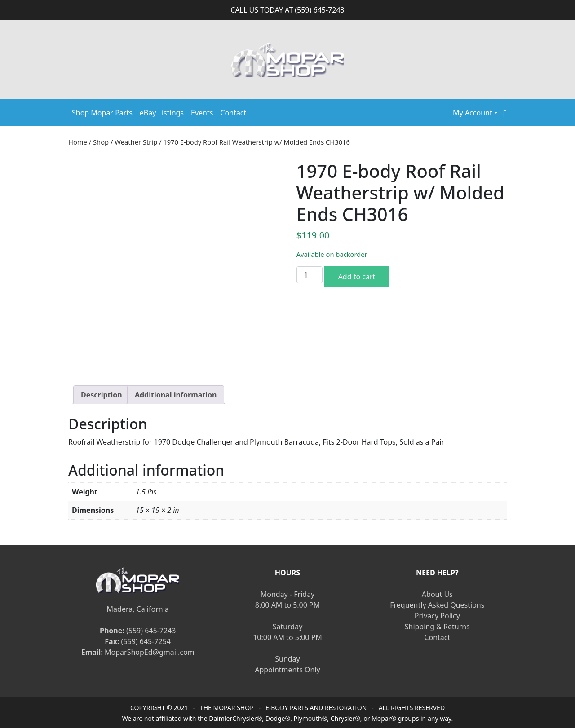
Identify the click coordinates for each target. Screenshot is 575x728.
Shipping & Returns (437, 627)
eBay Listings (162, 113)
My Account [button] (473, 113)
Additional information (176, 395)
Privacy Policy (437, 616)
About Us (437, 594)
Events (202, 113)
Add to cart (357, 277)
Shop (101, 142)
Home (78, 142)
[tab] (102, 395)
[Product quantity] (310, 275)
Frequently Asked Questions (437, 605)
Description (102, 395)
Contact (233, 113)
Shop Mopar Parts (102, 113)
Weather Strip (136, 142)
